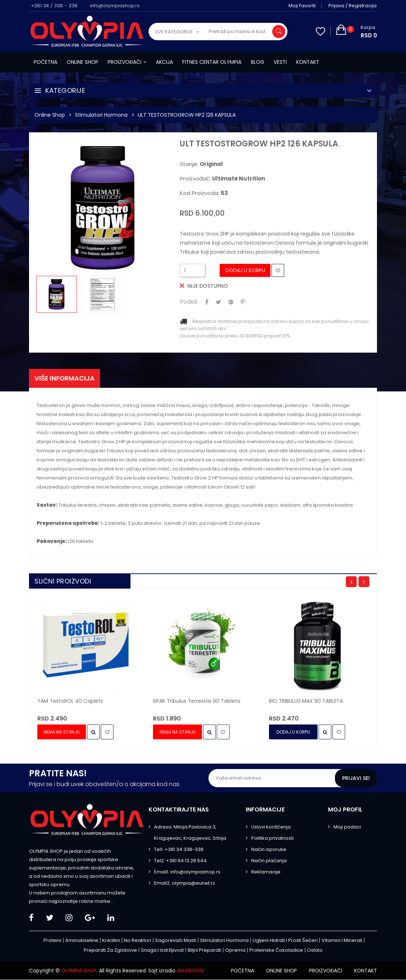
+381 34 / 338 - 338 (54, 6)
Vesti (280, 62)
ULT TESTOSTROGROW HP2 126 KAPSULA (187, 115)
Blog (258, 62)
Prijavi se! (356, 778)
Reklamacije (266, 872)
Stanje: (201, 164)
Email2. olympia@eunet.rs (185, 883)
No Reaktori (138, 941)
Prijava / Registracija (353, 6)
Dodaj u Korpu (245, 270)
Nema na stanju (62, 732)
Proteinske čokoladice (276, 950)
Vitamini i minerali (342, 941)
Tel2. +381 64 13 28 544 (180, 861)
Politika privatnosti (272, 838)
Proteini (52, 941)
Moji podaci (347, 827)
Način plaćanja (269, 861)
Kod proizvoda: (204, 193)
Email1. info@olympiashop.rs (187, 872)
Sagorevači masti (176, 941)
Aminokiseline (82, 941)
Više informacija (65, 378)
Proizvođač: (222, 179)
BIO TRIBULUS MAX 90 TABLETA (306, 701)
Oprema (235, 950)
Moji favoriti (303, 6)
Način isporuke (269, 850)
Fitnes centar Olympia (212, 62)
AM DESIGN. (192, 971)
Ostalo (315, 950)
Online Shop (50, 115)
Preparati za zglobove (110, 950)
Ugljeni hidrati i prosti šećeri (285, 941)
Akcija (164, 62)
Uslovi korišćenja (271, 827)
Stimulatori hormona (101, 115)
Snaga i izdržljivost (162, 950)
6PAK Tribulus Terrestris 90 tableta (197, 701)
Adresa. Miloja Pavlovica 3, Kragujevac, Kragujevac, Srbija (190, 833)
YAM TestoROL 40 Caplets (70, 701)
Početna (45, 62)
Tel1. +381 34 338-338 (179, 850)
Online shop (82, 62)
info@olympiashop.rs (115, 6)
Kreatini (111, 941)
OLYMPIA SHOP (79, 971)
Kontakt (308, 62)
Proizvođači (127, 62)
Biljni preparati (204, 950)
